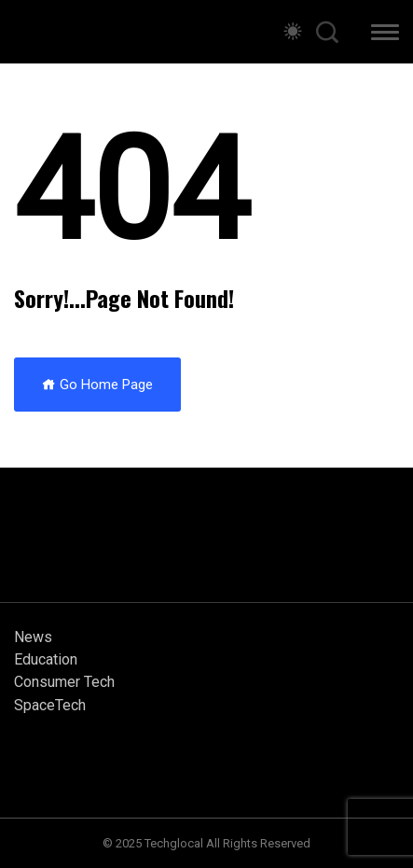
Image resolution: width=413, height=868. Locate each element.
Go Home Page (97, 385)
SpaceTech (50, 705)
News (33, 637)
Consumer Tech (64, 682)
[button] (385, 35)
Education (46, 659)
